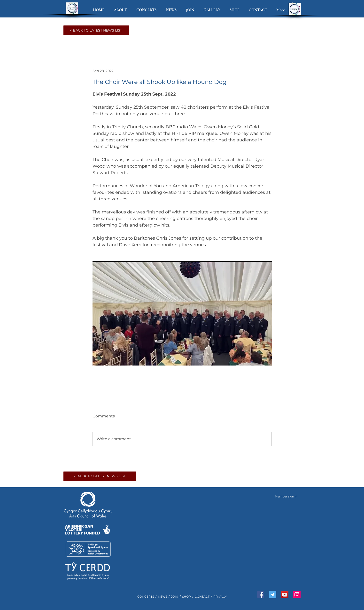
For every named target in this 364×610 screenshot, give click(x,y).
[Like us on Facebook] (261, 595)
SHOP (186, 597)
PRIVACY (220, 597)
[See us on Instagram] (297, 595)
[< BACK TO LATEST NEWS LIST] (96, 30)
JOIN (175, 597)
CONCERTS (146, 597)
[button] (121, 10)
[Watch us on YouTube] (285, 595)
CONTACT (202, 597)
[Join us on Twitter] (273, 595)
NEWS (163, 597)
